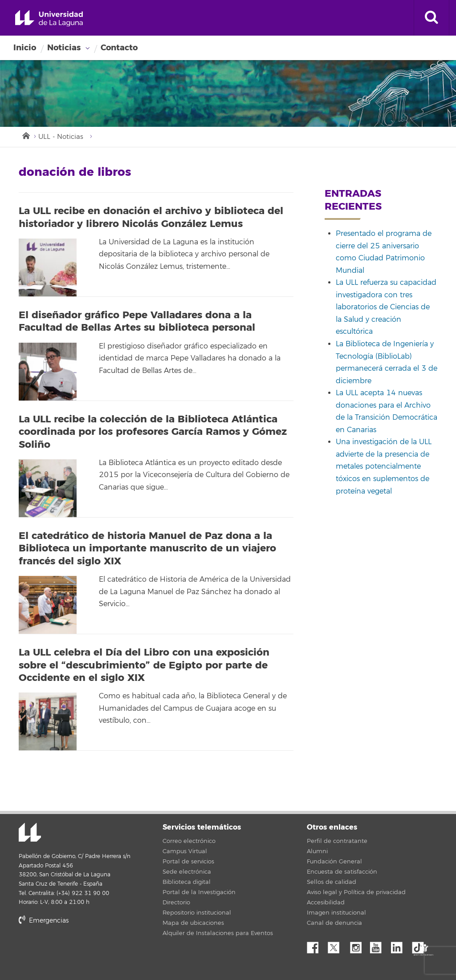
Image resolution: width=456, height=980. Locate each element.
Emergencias (44, 921)
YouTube (379, 945)
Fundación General (334, 862)
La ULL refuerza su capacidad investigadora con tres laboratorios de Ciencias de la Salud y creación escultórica (386, 307)
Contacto (119, 48)
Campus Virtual (185, 851)
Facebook (316, 945)
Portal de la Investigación (199, 892)
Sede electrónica (187, 872)
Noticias (64, 48)
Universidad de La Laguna (49, 18)
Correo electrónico (189, 841)
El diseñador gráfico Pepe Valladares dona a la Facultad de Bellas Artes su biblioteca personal (137, 322)
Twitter (337, 945)
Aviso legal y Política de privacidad (356, 892)
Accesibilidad (326, 903)
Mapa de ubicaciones (193, 923)
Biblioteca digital (187, 882)
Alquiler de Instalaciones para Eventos (218, 933)
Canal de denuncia (334, 923)
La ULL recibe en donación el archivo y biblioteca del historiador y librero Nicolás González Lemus (151, 217)
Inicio (25, 48)
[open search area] (432, 18)
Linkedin (400, 945)
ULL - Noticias (61, 137)
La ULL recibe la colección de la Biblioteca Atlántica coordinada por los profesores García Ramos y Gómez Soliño (153, 432)
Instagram (358, 945)
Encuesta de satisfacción (342, 872)
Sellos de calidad (332, 882)
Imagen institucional (336, 913)
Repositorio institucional (197, 913)
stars (85, 951)
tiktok (421, 945)
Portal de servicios (188, 862)
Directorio (176, 903)
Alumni (317, 851)
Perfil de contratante (337, 841)
